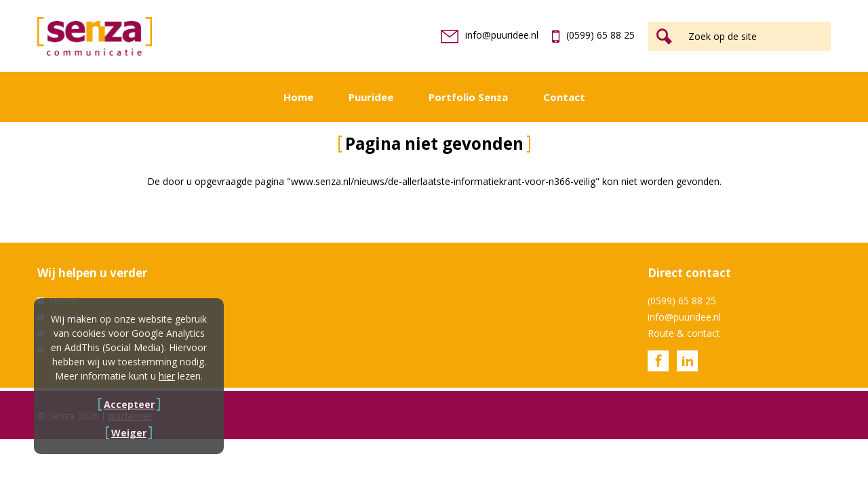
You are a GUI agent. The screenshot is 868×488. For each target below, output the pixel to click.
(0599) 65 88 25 (593, 35)
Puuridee (371, 97)
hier (167, 376)
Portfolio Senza (468, 97)
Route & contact (684, 333)
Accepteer (129, 404)
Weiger (129, 433)
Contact (564, 97)
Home (298, 97)
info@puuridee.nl (490, 35)
